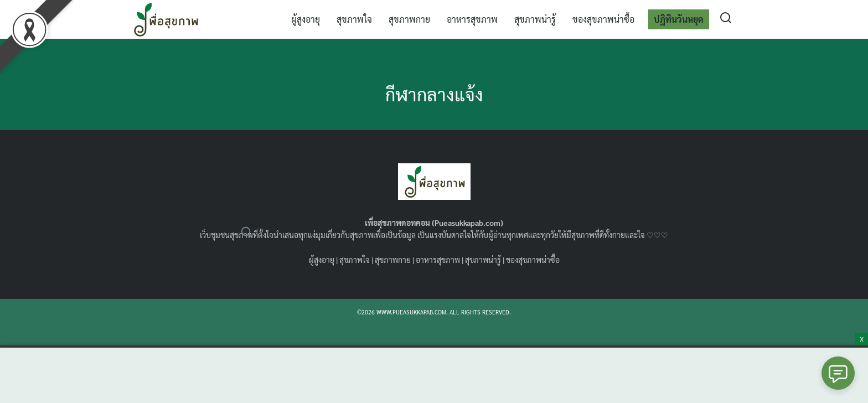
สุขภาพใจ (354, 19)
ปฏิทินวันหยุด (679, 19)
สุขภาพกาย (409, 19)
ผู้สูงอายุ (306, 19)
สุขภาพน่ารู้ (535, 19)
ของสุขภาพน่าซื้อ (603, 19)
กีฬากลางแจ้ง (434, 94)
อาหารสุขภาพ (472, 19)
